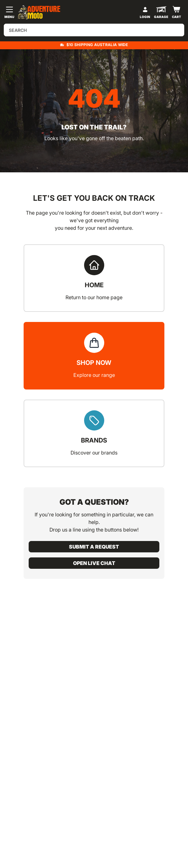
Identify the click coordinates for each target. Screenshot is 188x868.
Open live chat (94, 563)
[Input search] (94, 30)
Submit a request (94, 547)
